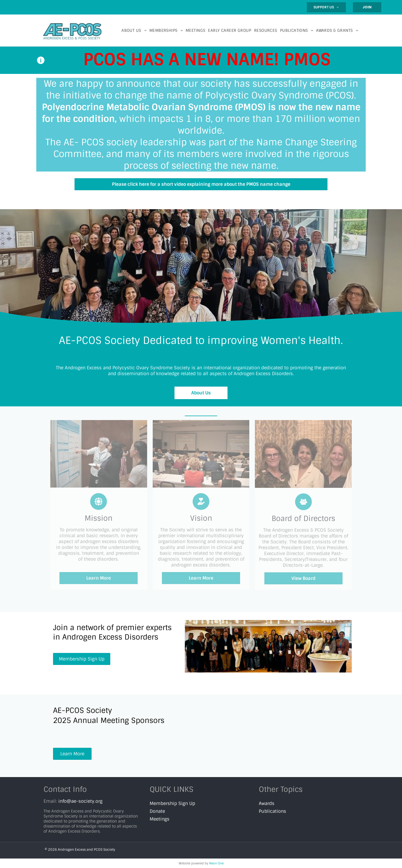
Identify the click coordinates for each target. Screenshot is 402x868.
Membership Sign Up (172, 803)
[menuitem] (326, 7)
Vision (201, 518)
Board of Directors (303, 519)
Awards (267, 803)
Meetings (160, 819)
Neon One (216, 863)
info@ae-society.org (80, 801)
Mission (99, 518)
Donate (157, 811)
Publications (272, 811)
